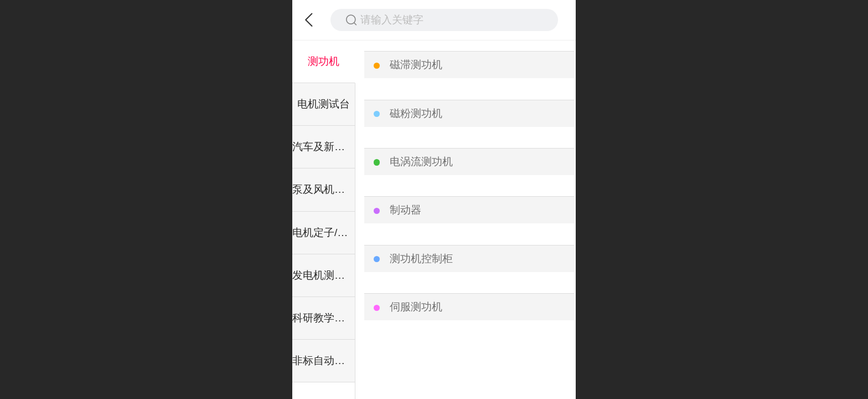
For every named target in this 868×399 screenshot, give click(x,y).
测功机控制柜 (421, 259)
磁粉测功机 (416, 113)
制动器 (405, 210)
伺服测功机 (416, 307)
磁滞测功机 (416, 65)
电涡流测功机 (421, 162)
